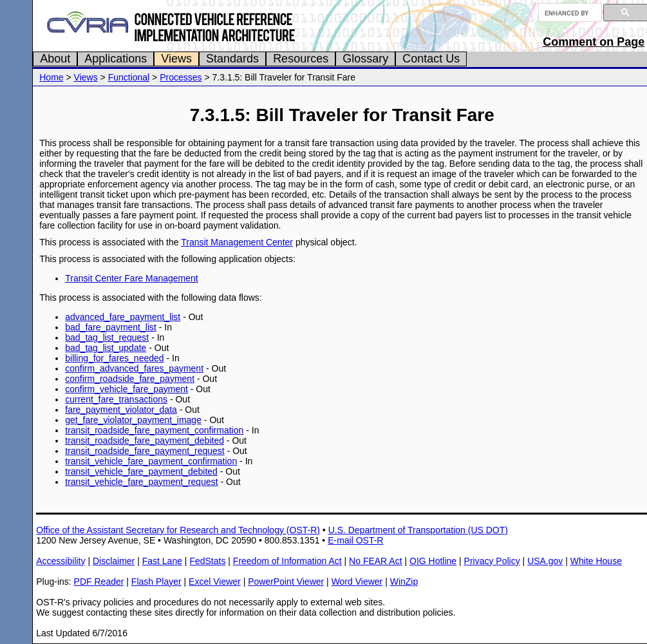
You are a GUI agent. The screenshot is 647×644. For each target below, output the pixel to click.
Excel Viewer (215, 582)
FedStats (207, 561)
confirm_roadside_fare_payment (130, 379)
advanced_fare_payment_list (123, 317)
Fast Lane (162, 561)
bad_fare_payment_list (111, 327)
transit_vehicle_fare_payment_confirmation (151, 461)
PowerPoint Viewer (286, 582)
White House (596, 561)
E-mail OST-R (355, 540)
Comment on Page (594, 42)
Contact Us (431, 59)
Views (176, 59)
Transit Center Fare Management (131, 278)
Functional (129, 77)
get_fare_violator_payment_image (133, 420)
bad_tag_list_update (106, 348)
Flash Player (156, 582)
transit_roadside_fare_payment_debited (145, 440)
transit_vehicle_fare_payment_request (141, 482)
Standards (232, 59)
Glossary (365, 59)
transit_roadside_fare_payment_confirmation (154, 430)
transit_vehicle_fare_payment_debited (141, 471)
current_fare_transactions (116, 399)
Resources (301, 59)
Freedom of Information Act (287, 561)
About (55, 59)
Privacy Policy (492, 561)
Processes (181, 77)
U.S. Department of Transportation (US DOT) (418, 530)
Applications (116, 59)
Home (51, 77)
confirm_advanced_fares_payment (134, 368)
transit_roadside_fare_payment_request (145, 451)
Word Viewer (357, 582)
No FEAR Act (375, 561)
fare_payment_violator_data (121, 410)
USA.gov (545, 561)
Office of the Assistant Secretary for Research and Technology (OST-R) (178, 530)
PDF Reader (99, 582)
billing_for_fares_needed (114, 358)
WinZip (404, 582)
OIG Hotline (433, 561)
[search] (569, 13)
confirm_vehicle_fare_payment (127, 389)
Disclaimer (114, 561)
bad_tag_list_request (107, 337)
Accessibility (61, 561)
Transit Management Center (237, 242)
